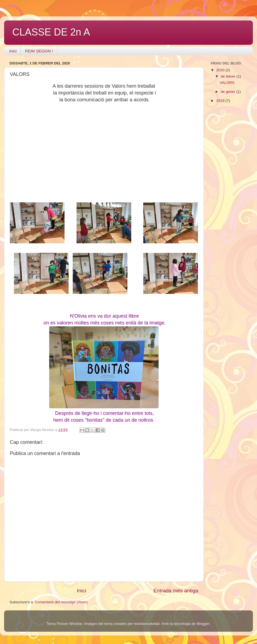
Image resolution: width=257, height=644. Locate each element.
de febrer (229, 76)
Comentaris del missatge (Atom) (61, 602)
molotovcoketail (147, 624)
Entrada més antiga (176, 591)
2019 (221, 101)
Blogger (203, 624)
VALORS (227, 83)
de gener (228, 92)
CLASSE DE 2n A (51, 32)
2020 (221, 70)
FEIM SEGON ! (39, 51)
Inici (13, 51)
